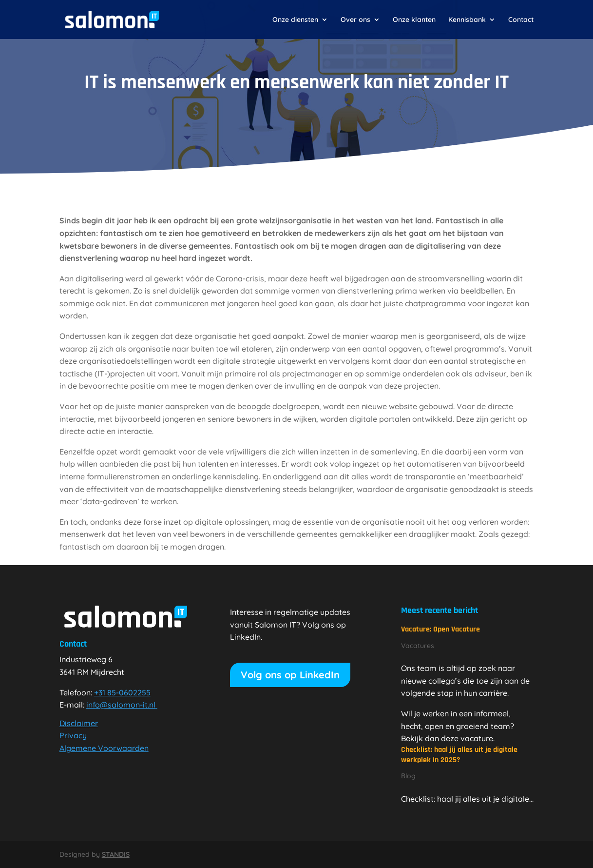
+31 (122, 692)
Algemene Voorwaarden (104, 748)
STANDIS (116, 854)
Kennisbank (467, 20)
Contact (521, 20)
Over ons (355, 20)
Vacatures (418, 646)
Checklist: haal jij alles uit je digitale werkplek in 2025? (459, 755)
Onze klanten (414, 20)
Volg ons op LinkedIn (290, 675)
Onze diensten (295, 20)
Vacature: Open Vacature (440, 629)
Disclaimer (79, 723)
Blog (408, 776)
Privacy (73, 735)
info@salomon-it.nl (122, 705)
